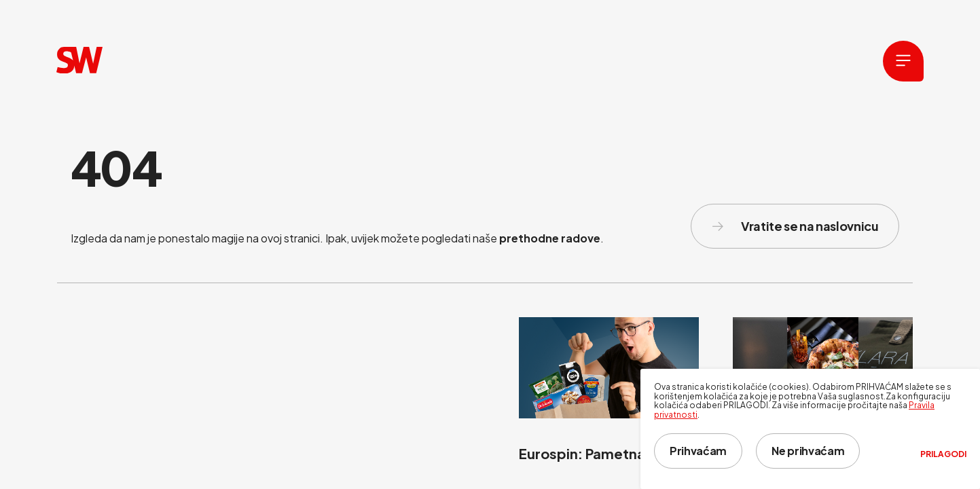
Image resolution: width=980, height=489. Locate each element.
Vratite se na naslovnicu (795, 226)
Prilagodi (943, 454)
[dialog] (810, 429)
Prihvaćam (698, 451)
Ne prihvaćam (808, 451)
